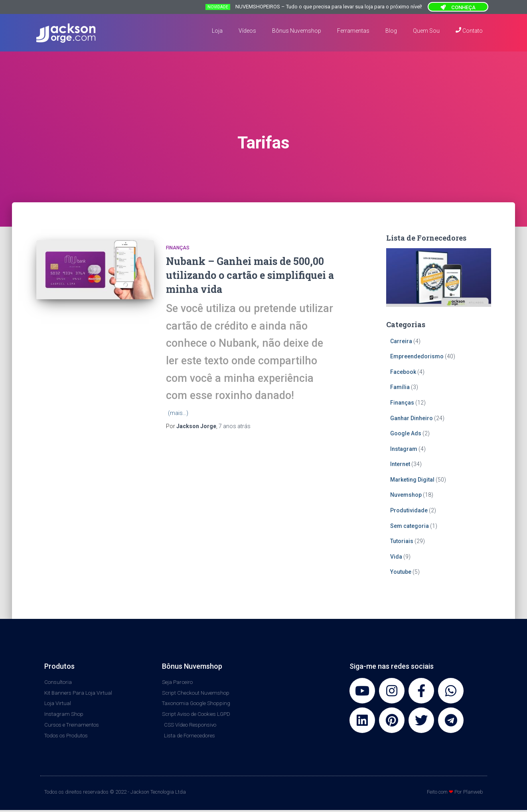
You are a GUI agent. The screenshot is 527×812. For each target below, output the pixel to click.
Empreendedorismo (417, 356)
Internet (400, 464)
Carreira (401, 341)
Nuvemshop (406, 495)
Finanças (178, 248)
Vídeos (247, 31)
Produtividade (409, 510)
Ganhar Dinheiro (412, 418)
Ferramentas (353, 31)
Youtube (401, 572)
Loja (217, 31)
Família (400, 387)
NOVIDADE (218, 7)
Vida (396, 557)
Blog (391, 31)
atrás (235, 426)
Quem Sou (426, 31)
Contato (469, 31)
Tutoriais (402, 541)
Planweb (473, 794)
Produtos (59, 666)
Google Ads (406, 433)
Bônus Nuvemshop (297, 31)
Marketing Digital (412, 480)
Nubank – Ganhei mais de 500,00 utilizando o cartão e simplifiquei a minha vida (250, 275)
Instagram (404, 449)
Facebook (403, 372)
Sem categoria (410, 526)
